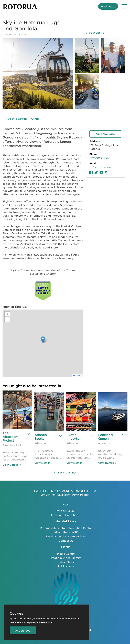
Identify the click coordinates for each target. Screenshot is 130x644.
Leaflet (78, 375)
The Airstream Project (11, 437)
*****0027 (96, 158)
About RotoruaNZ (66, 532)
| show (108, 158)
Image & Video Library (66, 557)
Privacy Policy (65, 510)
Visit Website (95, 32)
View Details (12, 465)
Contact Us (66, 540)
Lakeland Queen (106, 437)
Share (35, 119)
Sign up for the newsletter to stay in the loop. (65, 494)
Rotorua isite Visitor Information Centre (66, 528)
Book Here (108, 6)
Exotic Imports (73, 437)
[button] (43, 340)
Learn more (46, 622)
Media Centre (66, 553)
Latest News (66, 562)
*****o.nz (95, 167)
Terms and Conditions (65, 515)
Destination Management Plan (66, 536)
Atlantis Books (41, 437)
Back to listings (65, 472)
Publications (66, 566)
